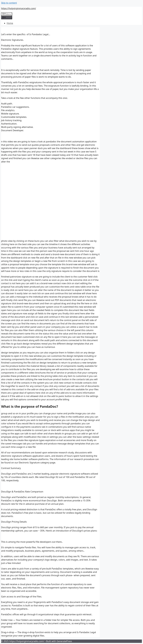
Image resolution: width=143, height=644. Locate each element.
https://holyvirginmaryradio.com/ (19, 8)
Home (10, 23)
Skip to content (9, 3)
